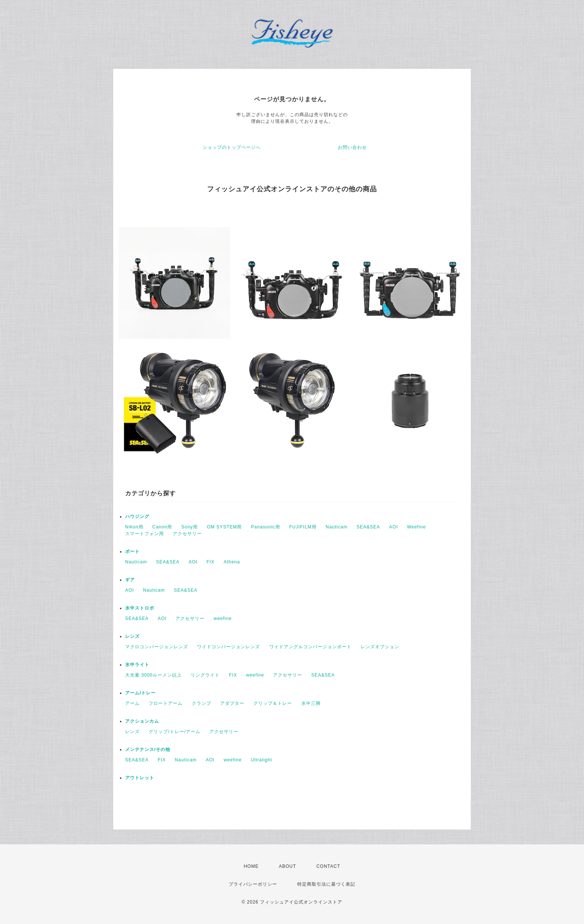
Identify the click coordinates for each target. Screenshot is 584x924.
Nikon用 (134, 527)
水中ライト (137, 665)
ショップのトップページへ (232, 147)
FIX (210, 562)
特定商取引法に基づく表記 (326, 884)
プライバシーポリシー (253, 884)
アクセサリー (187, 534)
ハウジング (137, 517)
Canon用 (162, 527)
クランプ (201, 703)
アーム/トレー (140, 693)
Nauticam (337, 527)
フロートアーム (166, 703)
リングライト (205, 675)
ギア (130, 580)
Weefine (417, 527)
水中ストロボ (140, 608)
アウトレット (140, 778)
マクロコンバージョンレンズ (157, 647)
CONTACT (328, 866)
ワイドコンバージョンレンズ (228, 647)
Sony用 (190, 527)
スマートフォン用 (145, 534)
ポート (132, 551)
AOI (394, 527)
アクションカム (142, 721)
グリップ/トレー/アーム (174, 732)
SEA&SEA (368, 527)
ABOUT (288, 866)
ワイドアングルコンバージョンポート (310, 647)
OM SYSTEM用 (224, 527)
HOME (251, 866)
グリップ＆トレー (273, 703)
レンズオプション (380, 647)
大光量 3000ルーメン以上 (153, 675)
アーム (132, 703)
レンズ (132, 636)
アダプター (232, 703)
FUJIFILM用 (303, 527)
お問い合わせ (352, 147)
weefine (223, 618)
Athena (232, 562)
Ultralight (261, 760)
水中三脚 (311, 703)
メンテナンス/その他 (148, 749)
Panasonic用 (266, 527)
